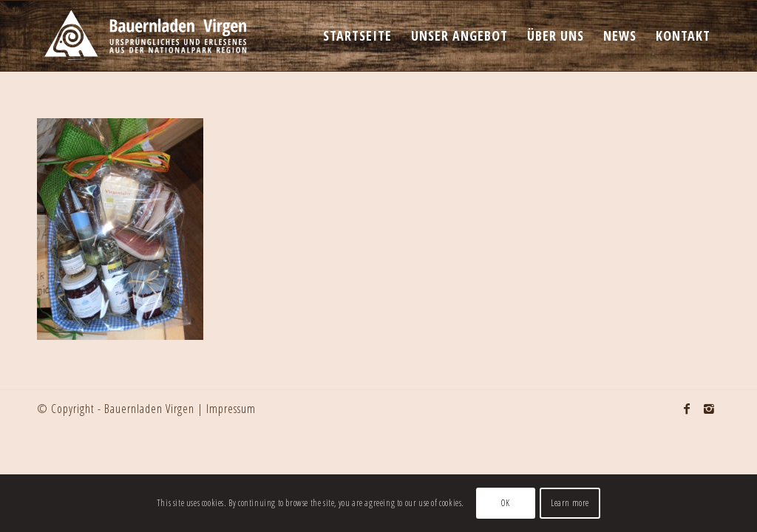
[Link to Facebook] (687, 409)
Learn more (570, 503)
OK (505, 503)
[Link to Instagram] (709, 409)
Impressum (231, 409)
